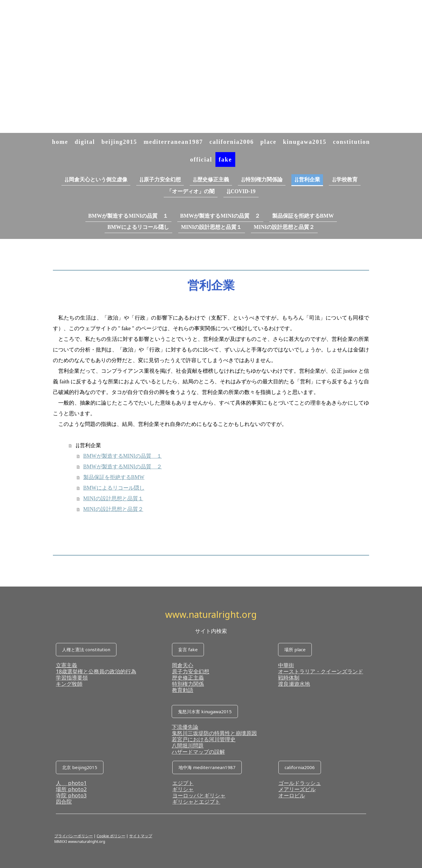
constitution (352, 142)
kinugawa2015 (305, 142)
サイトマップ (141, 836)
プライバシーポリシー (74, 836)
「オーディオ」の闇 (191, 191)
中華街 (286, 665)
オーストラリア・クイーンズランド (321, 671)
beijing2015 (119, 142)
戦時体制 (289, 678)
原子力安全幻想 (191, 671)
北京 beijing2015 (80, 767)
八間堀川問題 (188, 745)
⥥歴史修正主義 (211, 180)
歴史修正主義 (188, 678)
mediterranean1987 (173, 142)
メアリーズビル (297, 789)
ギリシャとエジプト (196, 802)
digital (85, 142)
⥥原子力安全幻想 (160, 180)
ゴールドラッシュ (300, 783)
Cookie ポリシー (111, 836)
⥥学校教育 (345, 180)
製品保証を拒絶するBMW (303, 216)
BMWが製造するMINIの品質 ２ (220, 216)
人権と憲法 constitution (86, 649)
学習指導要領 (72, 678)
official (201, 159)
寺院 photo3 (71, 795)
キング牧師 (69, 684)
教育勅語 (183, 690)
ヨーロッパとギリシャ (199, 795)
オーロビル (292, 795)
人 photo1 (71, 783)
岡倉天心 (183, 665)
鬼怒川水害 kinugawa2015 (205, 711)
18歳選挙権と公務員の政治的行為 (96, 671)
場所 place (295, 649)
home (60, 142)
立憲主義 (66, 665)
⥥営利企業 (307, 180)
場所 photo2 (71, 789)
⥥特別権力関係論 (262, 180)
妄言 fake (188, 649)
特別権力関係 (188, 684)
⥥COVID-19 (241, 191)
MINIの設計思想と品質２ (284, 227)
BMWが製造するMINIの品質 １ (128, 216)
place (268, 142)
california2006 (232, 142)
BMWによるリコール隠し (138, 227)
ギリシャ (183, 789)
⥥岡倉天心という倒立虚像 (96, 180)
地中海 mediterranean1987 (207, 767)
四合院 (64, 802)
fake (225, 159)
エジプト (183, 783)
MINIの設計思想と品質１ (212, 227)
